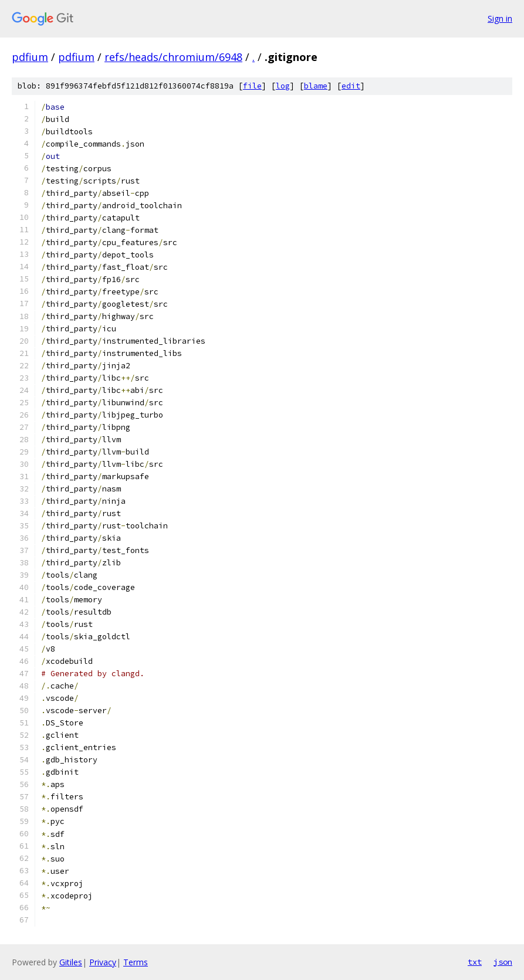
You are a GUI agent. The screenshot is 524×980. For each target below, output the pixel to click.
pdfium (30, 57)
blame (316, 86)
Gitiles (71, 962)
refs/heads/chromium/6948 (173, 57)
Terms (136, 962)
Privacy (103, 962)
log (283, 86)
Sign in (500, 18)
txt (475, 962)
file (252, 86)
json (503, 962)
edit (351, 86)
